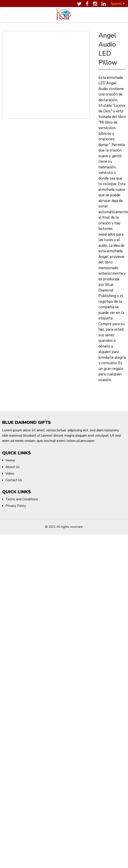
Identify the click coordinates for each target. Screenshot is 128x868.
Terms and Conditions (22, 497)
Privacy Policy (16, 504)
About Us (13, 465)
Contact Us (14, 478)
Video (10, 472)
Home (10, 459)
